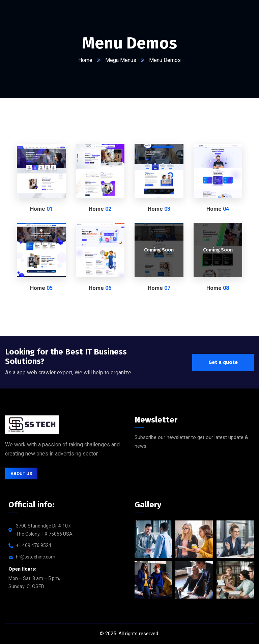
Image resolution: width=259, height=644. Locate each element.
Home (85, 60)
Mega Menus (121, 60)
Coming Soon (159, 250)
